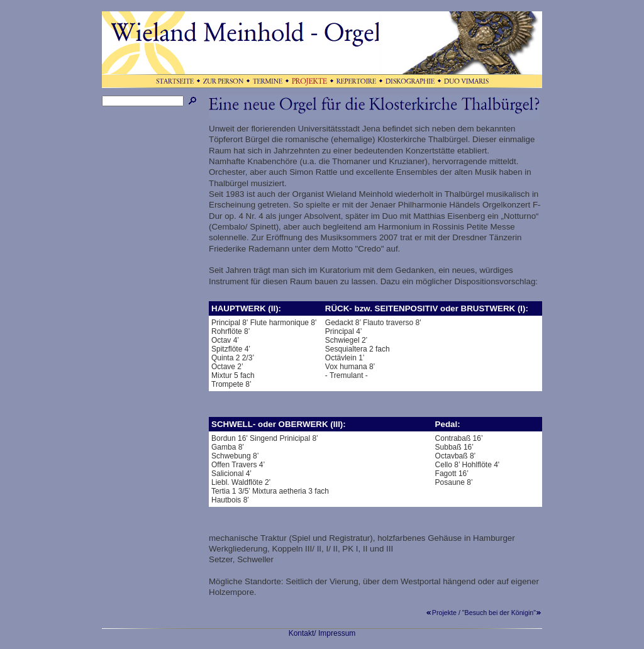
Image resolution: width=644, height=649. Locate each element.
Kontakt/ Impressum (322, 633)
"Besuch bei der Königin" (502, 613)
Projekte (441, 613)
